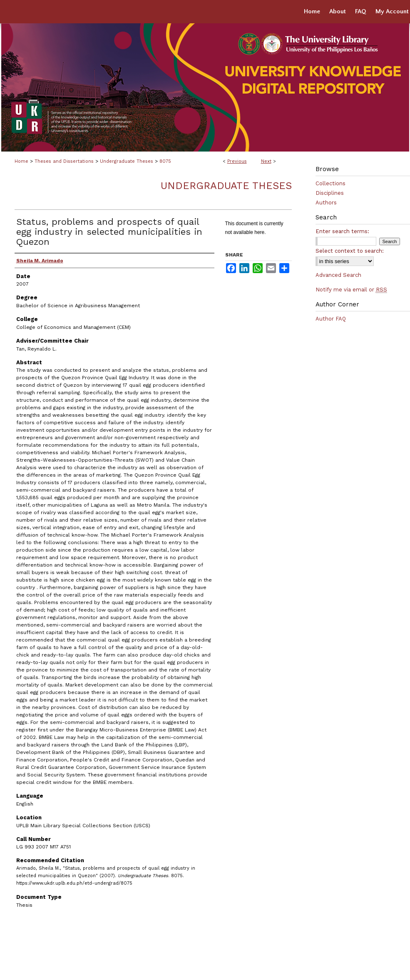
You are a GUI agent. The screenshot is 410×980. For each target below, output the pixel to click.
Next (266, 161)
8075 (165, 161)
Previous (237, 161)
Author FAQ (331, 319)
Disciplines (330, 193)
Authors (326, 203)
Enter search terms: (342, 231)
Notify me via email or (351, 290)
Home (21, 161)
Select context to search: (350, 251)
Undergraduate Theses (127, 161)
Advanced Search (338, 275)
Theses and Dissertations (64, 161)
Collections (330, 183)
